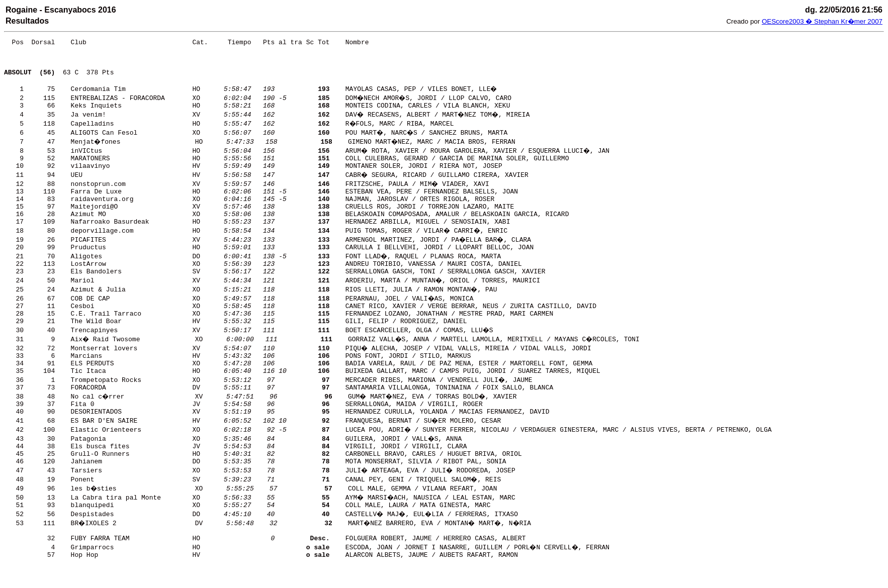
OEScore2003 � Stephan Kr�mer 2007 (822, 21)
